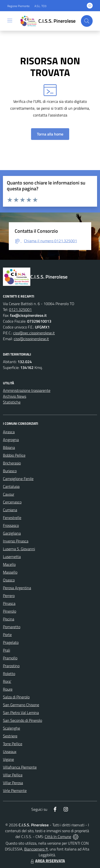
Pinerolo (10, 611)
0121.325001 (20, 309)
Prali (6, 650)
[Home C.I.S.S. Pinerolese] (47, 21)
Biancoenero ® (36, 849)
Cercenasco (12, 502)
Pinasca (9, 603)
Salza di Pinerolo (16, 697)
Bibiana (9, 447)
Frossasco (11, 525)
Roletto (9, 674)
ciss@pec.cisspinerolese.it (34, 333)
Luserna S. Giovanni (19, 549)
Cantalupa (11, 486)
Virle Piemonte (15, 791)
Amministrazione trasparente (27, 390)
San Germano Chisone (21, 705)
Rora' (7, 681)
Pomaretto (12, 627)
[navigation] (10, 20)
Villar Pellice (13, 775)
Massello (10, 572)
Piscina (9, 619)
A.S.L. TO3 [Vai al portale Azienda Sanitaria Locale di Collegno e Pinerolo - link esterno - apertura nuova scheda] (40, 6)
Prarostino (11, 666)
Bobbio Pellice (14, 455)
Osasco (9, 580)
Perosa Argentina (17, 588)
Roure (8, 689)
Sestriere (10, 736)
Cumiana (10, 510)
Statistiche (12, 402)
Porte (7, 635)
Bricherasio (12, 463)
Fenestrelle (12, 518)
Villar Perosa (13, 783)
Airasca (9, 432)
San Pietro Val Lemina (21, 713)
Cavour (9, 494)
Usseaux (10, 752)
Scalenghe (11, 728)
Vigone (8, 759)
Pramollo (10, 658)
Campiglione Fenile (18, 479)
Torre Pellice (13, 744)
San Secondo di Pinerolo (22, 720)
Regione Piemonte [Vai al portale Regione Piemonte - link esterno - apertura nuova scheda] (18, 6)
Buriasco (10, 471)
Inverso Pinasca (16, 541)
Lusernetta (12, 557)
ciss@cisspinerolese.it (31, 339)
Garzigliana (12, 533)
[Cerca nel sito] (87, 21)
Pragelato (11, 642)
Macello (9, 564)
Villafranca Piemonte (20, 767)
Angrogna (11, 440)
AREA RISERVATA (47, 861)
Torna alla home (50, 134)
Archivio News (15, 396)
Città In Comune (58, 837)
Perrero (9, 596)
